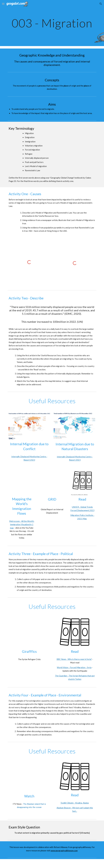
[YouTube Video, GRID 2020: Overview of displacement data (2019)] (52, 483)
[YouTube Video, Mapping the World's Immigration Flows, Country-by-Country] (22, 482)
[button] (3, 4)
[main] (52, 23)
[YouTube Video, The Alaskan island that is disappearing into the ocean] (29, 777)
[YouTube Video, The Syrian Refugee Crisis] (29, 632)
